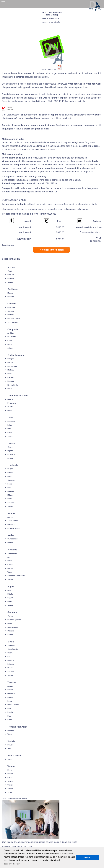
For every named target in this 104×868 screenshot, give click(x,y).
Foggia (10, 598)
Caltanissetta (13, 649)
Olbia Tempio (13, 627)
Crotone (11, 315)
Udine (10, 411)
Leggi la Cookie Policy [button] (12, 864)
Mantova (11, 491)
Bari (9, 590)
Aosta (10, 759)
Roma (10, 433)
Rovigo (10, 777)
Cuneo (10, 565)
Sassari (10, 635)
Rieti (9, 429)
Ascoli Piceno (13, 521)
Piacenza (11, 377)
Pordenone (12, 403)
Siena (10, 720)
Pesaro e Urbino (14, 528)
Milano (10, 495)
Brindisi (10, 594)
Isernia (10, 543)
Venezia (10, 785)
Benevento (12, 337)
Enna (9, 657)
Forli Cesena (12, 366)
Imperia (10, 451)
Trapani (10, 675)
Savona (10, 458)
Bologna (11, 359)
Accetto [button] (87, 857)
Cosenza (11, 311)
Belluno (10, 770)
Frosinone (11, 421)
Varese (10, 506)
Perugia (10, 745)
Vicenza (10, 792)
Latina (10, 425)
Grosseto (11, 693)
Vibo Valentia (12, 322)
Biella (10, 561)
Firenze (10, 690)
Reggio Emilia (13, 385)
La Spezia (11, 454)
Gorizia (10, 399)
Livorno (10, 697)
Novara (10, 568)
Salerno (10, 348)
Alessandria (12, 553)
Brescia (10, 473)
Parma (10, 374)
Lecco (10, 484)
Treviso (10, 781)
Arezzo (10, 686)
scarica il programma (49, 69)
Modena (10, 370)
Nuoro (10, 623)
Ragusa (10, 668)
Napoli (10, 344)
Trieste (10, 407)
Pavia (10, 499)
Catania (10, 653)
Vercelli (10, 580)
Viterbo (10, 436)
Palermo (11, 664)
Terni (9, 749)
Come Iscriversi (8, 245)
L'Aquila (11, 275)
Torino (10, 572)
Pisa (9, 709)
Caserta (10, 340)
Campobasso (13, 539)
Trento (10, 734)
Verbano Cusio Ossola (16, 576)
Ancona (10, 517)
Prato (10, 716)
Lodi (9, 488)
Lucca (10, 701)
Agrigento (11, 645)
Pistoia (10, 712)
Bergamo (11, 469)
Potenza (11, 297)
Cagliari (10, 616)
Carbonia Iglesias (14, 620)
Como (10, 476)
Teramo (10, 282)
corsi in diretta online (51, 18)
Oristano (11, 631)
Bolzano (11, 730)
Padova (10, 774)
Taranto (10, 605)
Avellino (11, 333)
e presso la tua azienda (51, 22)
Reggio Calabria (14, 319)
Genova (10, 447)
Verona (10, 789)
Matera (10, 293)
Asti (9, 557)
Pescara (11, 278)
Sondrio (10, 503)
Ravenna (11, 381)
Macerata (11, 525)
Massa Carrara (13, 705)
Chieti (10, 271)
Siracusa (11, 672)
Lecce (10, 602)
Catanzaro (11, 307)
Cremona (11, 480)
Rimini (10, 389)
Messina (11, 660)
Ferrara (10, 362)
